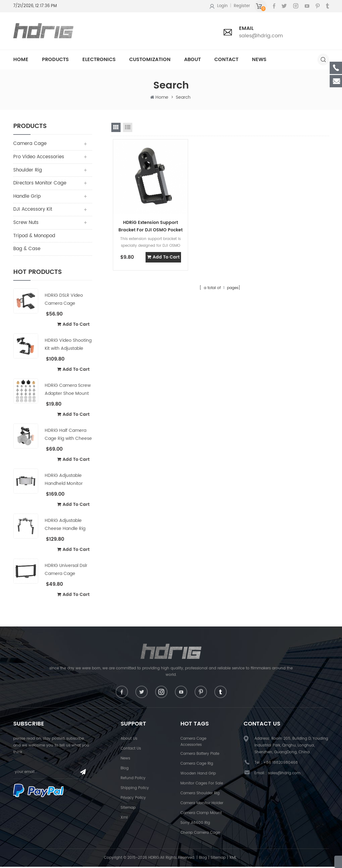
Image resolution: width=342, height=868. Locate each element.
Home (21, 60)
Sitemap (128, 809)
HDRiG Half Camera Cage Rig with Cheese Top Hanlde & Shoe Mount (68, 436)
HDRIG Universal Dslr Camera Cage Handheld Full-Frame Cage (67, 571)
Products (55, 60)
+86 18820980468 (281, 764)
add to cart (73, 325)
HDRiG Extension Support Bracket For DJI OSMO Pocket (147, 218)
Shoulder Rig (28, 170)
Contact (226, 60)
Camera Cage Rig (197, 765)
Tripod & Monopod (34, 237)
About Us (129, 740)
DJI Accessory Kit (33, 210)
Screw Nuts (26, 223)
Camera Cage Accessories (193, 743)
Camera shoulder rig (200, 795)
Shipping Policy (135, 789)
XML (233, 859)
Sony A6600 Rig (195, 824)
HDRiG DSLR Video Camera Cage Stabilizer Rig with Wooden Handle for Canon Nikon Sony (66, 301)
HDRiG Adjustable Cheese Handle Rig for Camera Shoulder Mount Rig (67, 526)
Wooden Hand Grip (198, 775)
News (259, 60)
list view (128, 127)
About (192, 60)
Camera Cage (30, 144)
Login (222, 6)
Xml (124, 819)
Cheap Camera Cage (200, 834)
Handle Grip (27, 197)
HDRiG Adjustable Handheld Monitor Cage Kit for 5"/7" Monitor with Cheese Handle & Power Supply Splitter (67, 481)
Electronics (99, 60)
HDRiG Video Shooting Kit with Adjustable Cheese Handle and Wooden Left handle (68, 346)
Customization (150, 60)
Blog (125, 770)
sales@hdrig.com (261, 36)
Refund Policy (133, 780)
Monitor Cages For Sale (202, 785)
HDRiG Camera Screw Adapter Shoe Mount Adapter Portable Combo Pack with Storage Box (68, 391)
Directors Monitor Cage (40, 184)
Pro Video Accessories (39, 157)
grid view (116, 127)
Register (242, 6)
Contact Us (131, 750)
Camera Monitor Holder (202, 805)
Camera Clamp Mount (201, 814)
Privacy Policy (133, 799)
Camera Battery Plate (200, 755)
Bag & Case (27, 250)
